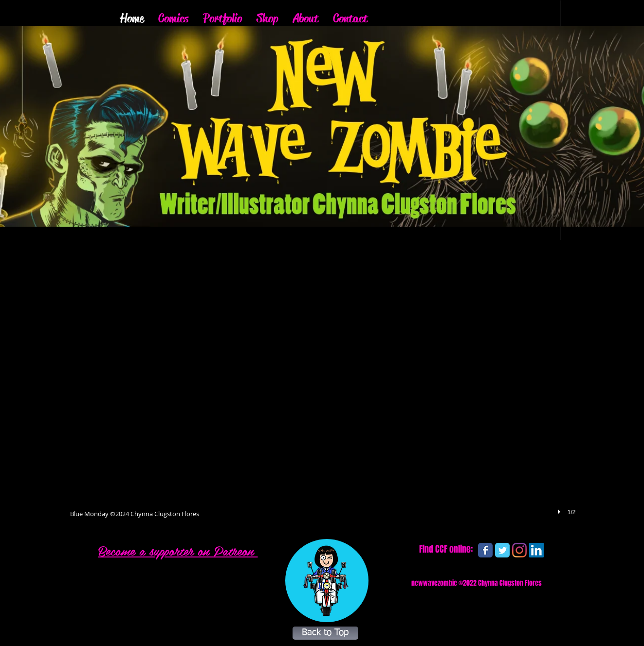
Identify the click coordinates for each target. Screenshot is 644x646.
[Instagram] (519, 550)
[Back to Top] (325, 633)
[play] (560, 512)
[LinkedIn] (536, 550)
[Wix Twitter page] (502, 550)
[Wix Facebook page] (485, 550)
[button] (323, 389)
